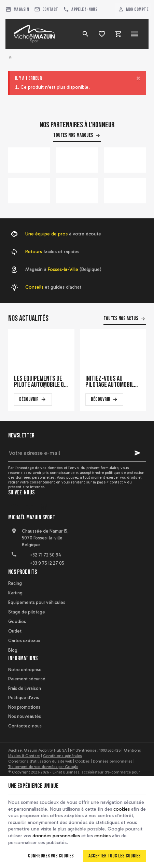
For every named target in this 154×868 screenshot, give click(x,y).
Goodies (17, 621)
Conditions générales (62, 756)
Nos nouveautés (25, 716)
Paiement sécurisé (27, 679)
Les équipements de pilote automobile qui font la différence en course (41, 382)
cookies (122, 809)
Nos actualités (28, 319)
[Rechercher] (85, 34)
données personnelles (56, 836)
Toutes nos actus (121, 319)
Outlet (15, 631)
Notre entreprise (25, 670)
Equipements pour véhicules (37, 602)
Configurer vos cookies (51, 856)
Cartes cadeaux (24, 641)
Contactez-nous (25, 726)
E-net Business (66, 772)
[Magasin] (17, 10)
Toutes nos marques (73, 135)
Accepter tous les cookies (115, 856)
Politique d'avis (24, 698)
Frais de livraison (25, 688)
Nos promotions (24, 707)
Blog (13, 650)
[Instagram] (44, 508)
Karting (15, 593)
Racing (15, 583)
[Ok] (138, 453)
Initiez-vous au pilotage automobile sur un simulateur (111, 382)
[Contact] (46, 10)
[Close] (138, 78)
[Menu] (135, 34)
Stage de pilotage (27, 612)
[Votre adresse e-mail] (77, 453)
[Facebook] (14, 508)
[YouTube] (29, 508)
